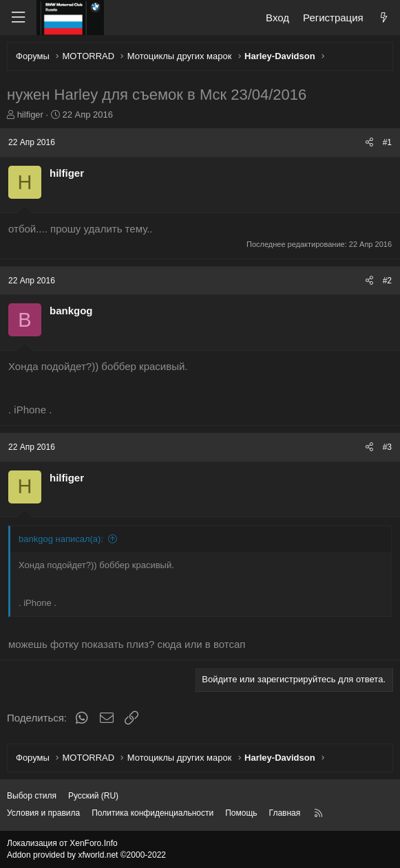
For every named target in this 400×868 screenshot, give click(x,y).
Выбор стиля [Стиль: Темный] (32, 796)
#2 (387, 281)
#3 (387, 447)
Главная (285, 813)
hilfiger (30, 115)
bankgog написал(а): (61, 539)
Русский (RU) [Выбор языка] (93, 796)
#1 (387, 142)
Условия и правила (43, 813)
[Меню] (18, 18)
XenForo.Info (93, 843)
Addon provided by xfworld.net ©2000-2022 (86, 855)
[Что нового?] (384, 18)
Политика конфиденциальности (152, 813)
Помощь (241, 813)
